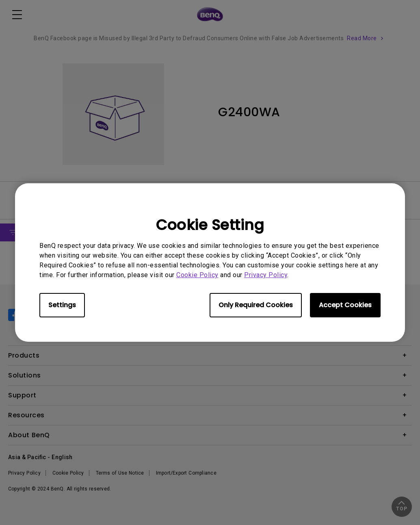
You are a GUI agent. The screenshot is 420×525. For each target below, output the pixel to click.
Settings (62, 305)
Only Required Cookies (256, 305)
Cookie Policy (197, 275)
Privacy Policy (266, 275)
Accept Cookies (345, 305)
